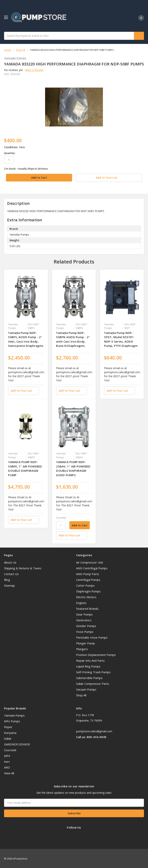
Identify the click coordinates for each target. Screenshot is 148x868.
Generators (84, 620)
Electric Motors (86, 597)
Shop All (81, 695)
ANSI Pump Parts (88, 574)
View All (9, 773)
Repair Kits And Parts (90, 660)
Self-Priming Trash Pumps (93, 672)
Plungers (82, 649)
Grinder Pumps (86, 625)
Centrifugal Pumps (88, 579)
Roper (8, 727)
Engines (81, 602)
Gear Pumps (84, 614)
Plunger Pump (85, 643)
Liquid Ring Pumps (88, 666)
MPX (7, 755)
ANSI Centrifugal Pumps (92, 568)
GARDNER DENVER (17, 744)
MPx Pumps (12, 721)
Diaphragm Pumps (88, 591)
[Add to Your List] (23, 390)
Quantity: (10, 153)
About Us (10, 562)
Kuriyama (10, 732)
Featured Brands (87, 608)
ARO (7, 767)
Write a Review (34, 70)
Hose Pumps (85, 631)
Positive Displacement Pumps (96, 654)
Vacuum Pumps (86, 689)
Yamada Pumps (14, 715)
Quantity (61, 517)
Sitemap (9, 585)
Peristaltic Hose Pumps (92, 637)
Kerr (7, 761)
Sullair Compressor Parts (93, 683)
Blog (7, 579)
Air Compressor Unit (90, 562)
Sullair (8, 738)
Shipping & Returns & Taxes (23, 568)
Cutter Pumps (85, 585)
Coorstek (10, 750)
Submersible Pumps (89, 677)
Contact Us (11, 574)
